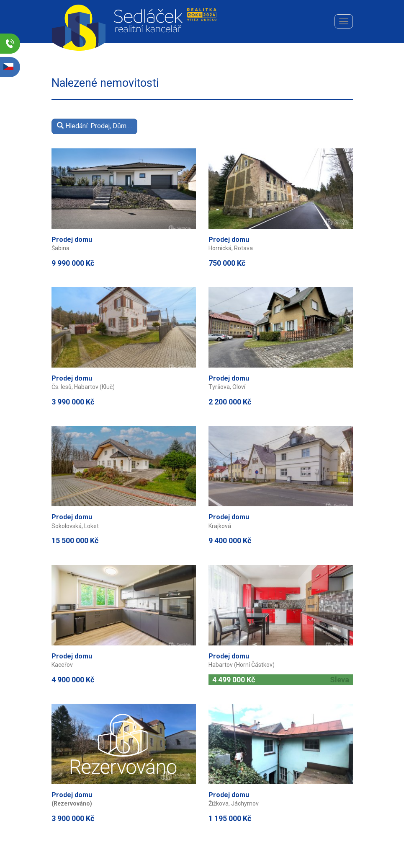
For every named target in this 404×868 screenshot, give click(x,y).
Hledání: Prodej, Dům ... (94, 126)
